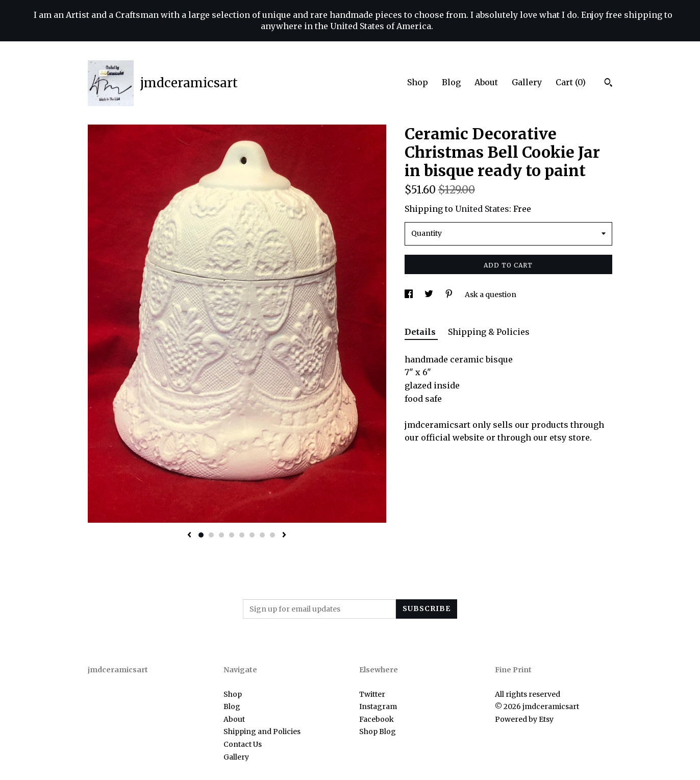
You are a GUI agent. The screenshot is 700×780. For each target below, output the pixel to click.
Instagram (378, 706)
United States (482, 209)
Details (421, 332)
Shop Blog (378, 732)
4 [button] (232, 535)
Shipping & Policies (489, 332)
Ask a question (491, 295)
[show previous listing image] (189, 535)
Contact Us (243, 744)
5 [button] (242, 535)
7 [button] (262, 535)
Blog (451, 82)
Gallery (527, 82)
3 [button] (221, 535)
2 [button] (211, 535)
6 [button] (252, 535)
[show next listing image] (284, 535)
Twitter (372, 694)
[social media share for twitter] (430, 295)
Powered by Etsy (524, 719)
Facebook (377, 719)
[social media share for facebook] (409, 295)
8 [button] (272, 535)
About (486, 82)
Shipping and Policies (262, 732)
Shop (418, 82)
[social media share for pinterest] (450, 295)
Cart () (571, 82)
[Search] (608, 84)
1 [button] (201, 535)
